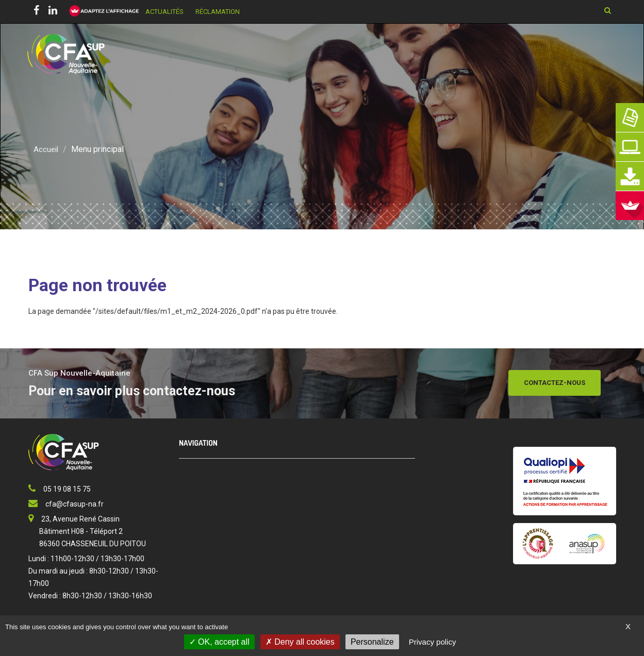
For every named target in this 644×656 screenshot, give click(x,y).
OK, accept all (219, 642)
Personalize (372, 642)
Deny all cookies (300, 642)
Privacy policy (433, 642)
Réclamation (218, 12)
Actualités (164, 12)
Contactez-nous (555, 383)
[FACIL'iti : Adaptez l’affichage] (101, 11)
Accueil (46, 149)
